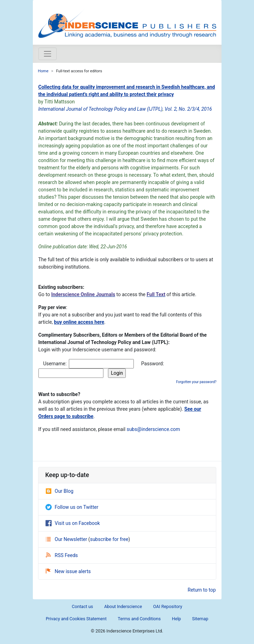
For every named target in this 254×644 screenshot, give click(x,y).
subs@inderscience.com (153, 429)
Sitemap (200, 619)
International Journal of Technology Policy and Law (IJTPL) (101, 109)
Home (43, 71)
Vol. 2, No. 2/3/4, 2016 (188, 109)
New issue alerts (68, 571)
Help (176, 619)
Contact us (83, 606)
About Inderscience (123, 606)
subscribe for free (109, 539)
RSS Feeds (62, 555)
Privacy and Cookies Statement (76, 619)
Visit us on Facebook (73, 523)
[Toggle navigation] (48, 54)
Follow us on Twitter (72, 507)
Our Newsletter (67, 539)
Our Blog (60, 491)
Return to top (202, 590)
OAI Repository (168, 606)
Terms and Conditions (139, 619)
